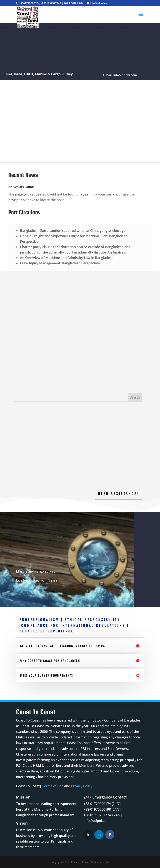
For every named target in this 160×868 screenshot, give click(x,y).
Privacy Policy (82, 786)
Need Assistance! (118, 493)
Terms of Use (53, 786)
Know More (25, 589)
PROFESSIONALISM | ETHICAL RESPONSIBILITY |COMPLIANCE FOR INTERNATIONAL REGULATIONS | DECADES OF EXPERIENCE (74, 625)
